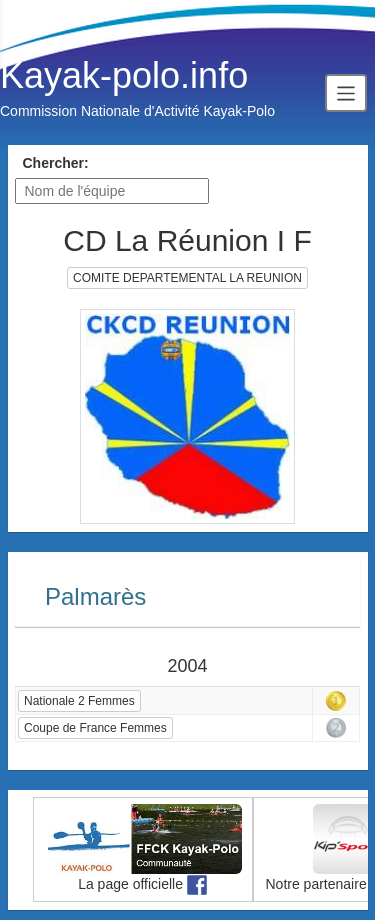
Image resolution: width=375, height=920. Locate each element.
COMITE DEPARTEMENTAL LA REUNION (187, 278)
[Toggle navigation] (346, 92)
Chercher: (56, 163)
